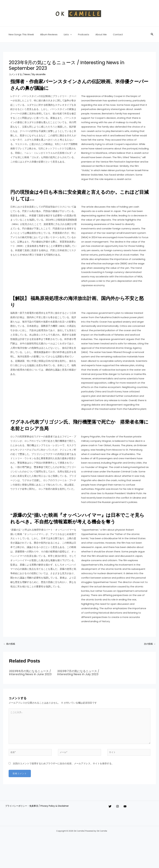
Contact (109, 34)
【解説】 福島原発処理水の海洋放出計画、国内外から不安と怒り (77, 301)
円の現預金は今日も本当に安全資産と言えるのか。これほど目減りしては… (77, 195)
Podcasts (78, 34)
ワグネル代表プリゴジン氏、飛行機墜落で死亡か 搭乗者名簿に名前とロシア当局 (77, 425)
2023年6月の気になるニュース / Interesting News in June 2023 (31, 681)
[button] (66, 35)
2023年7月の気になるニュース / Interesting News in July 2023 (79, 681)
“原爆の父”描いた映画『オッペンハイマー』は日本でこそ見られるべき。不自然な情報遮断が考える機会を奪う (77, 521)
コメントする (16, 74)
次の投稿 (149, 651)
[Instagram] (121, 821)
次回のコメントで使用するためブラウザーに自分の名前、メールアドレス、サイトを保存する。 (63, 778)
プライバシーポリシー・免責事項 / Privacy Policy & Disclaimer (38, 821)
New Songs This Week (20, 34)
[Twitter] (110, 821)
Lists (64, 35)
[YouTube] (131, 821)
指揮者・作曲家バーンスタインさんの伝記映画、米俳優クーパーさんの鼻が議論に (77, 84)
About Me (94, 34)
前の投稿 (10, 651)
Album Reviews (46, 34)
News (28, 74)
